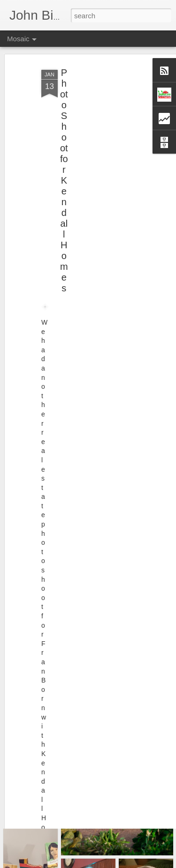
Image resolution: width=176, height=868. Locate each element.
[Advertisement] (95, 117)
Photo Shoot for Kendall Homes (64, 169)
